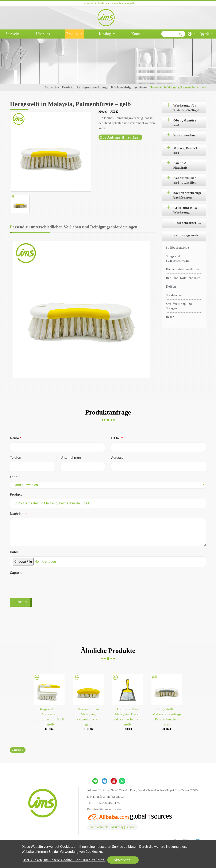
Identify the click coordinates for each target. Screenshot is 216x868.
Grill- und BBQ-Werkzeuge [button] (186, 210)
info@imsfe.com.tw (111, 797)
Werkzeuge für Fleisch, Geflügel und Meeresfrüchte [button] (186, 109)
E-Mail (117, 438)
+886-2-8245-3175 (107, 803)
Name (16, 438)
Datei (14, 552)
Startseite (13, 33)
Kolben (171, 287)
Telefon (16, 458)
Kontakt (138, 34)
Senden (20, 602)
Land (15, 477)
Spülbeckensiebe (178, 248)
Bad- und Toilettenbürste (183, 278)
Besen (170, 317)
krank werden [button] (184, 135)
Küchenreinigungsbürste (129, 87)
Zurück (18, 750)
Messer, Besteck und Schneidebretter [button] (186, 151)
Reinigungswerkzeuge (92, 87)
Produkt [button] (73, 34)
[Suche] (173, 34)
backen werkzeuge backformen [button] (188, 195)
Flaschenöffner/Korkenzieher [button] (190, 223)
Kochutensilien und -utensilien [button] (185, 180)
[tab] (184, 107)
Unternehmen (71, 458)
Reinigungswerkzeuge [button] (190, 235)
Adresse (117, 458)
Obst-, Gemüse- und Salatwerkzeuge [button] (186, 124)
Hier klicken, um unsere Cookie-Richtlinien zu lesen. (64, 860)
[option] (51, 152)
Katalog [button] (105, 34)
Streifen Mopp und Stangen (179, 306)
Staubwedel (174, 295)
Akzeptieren (122, 860)
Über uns (43, 34)
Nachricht (18, 514)
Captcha (16, 573)
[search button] (180, 36)
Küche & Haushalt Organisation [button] (184, 166)
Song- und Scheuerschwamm (178, 259)
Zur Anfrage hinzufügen (120, 137)
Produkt (68, 87)
